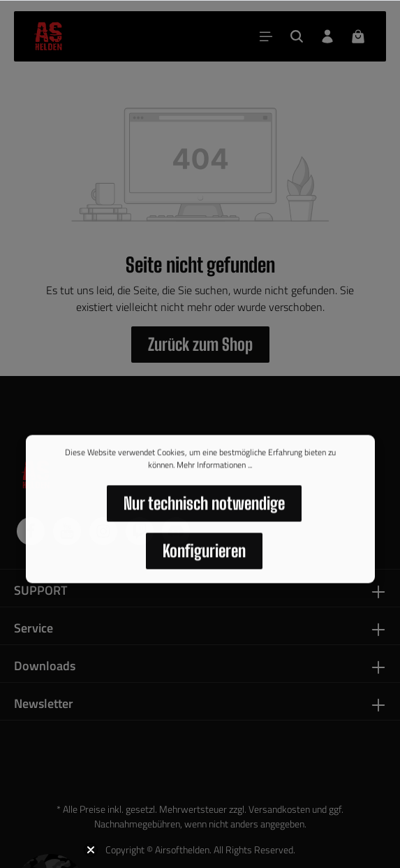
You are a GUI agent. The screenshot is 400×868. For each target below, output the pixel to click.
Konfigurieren (204, 555)
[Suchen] (297, 36)
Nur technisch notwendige (204, 507)
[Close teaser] (91, 850)
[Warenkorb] (358, 36)
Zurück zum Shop (200, 344)
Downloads (45, 666)
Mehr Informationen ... (214, 469)
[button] (50, 818)
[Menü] (266, 36)
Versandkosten (279, 809)
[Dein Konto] (327, 36)
